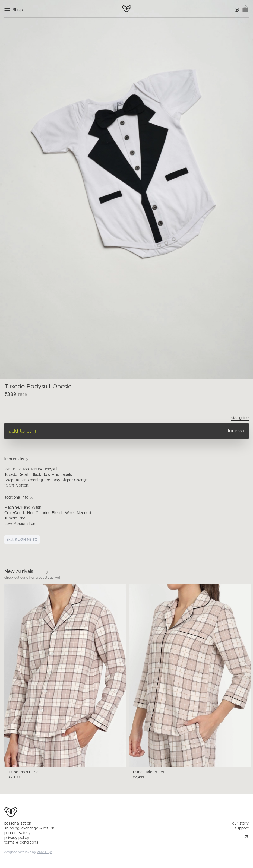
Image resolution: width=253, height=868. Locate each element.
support (242, 828)
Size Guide (240, 418)
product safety (17, 833)
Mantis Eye (44, 852)
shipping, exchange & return (29, 828)
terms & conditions (21, 842)
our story (240, 823)
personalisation (18, 823)
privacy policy (17, 838)
